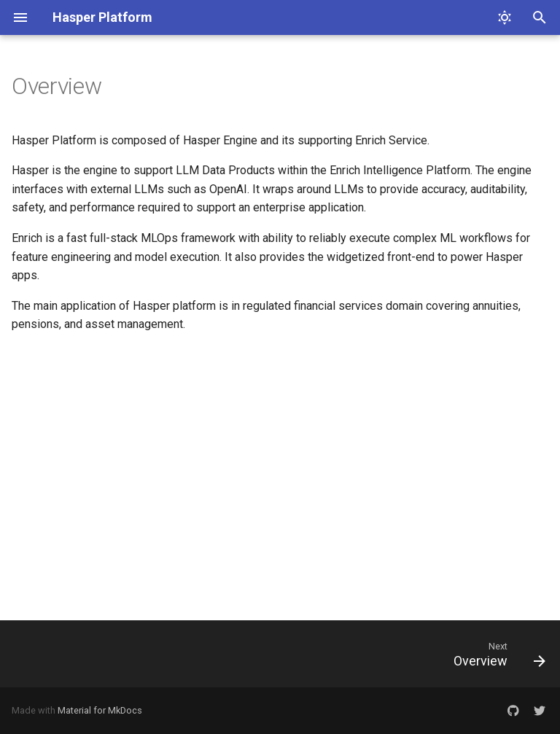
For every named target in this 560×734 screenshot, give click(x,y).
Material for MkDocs (100, 710)
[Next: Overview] (496, 654)
